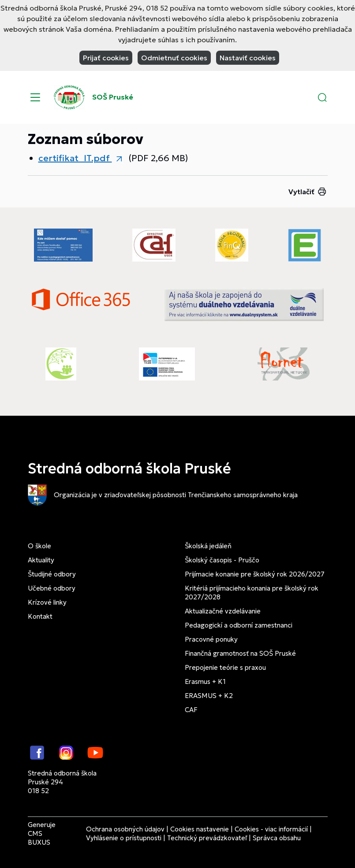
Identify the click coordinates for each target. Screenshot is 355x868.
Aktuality (41, 560)
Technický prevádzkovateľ (207, 838)
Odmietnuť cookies (174, 58)
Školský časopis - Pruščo (222, 560)
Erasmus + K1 (205, 681)
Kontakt (40, 616)
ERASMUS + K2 (209, 696)
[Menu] (35, 97)
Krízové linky (47, 602)
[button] (322, 97)
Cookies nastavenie (200, 829)
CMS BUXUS (39, 838)
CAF (191, 710)
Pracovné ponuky (211, 639)
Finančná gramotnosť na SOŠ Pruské (240, 653)
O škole (39, 546)
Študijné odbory (52, 574)
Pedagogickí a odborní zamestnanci (239, 625)
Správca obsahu (277, 838)
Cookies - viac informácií (271, 829)
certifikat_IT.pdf (75, 158)
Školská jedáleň (208, 546)
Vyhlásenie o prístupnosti (124, 838)
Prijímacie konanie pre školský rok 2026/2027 (255, 574)
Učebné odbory (52, 588)
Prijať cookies (106, 58)
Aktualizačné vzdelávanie (223, 611)
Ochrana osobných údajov (125, 829)
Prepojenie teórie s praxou (225, 667)
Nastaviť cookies (248, 58)
